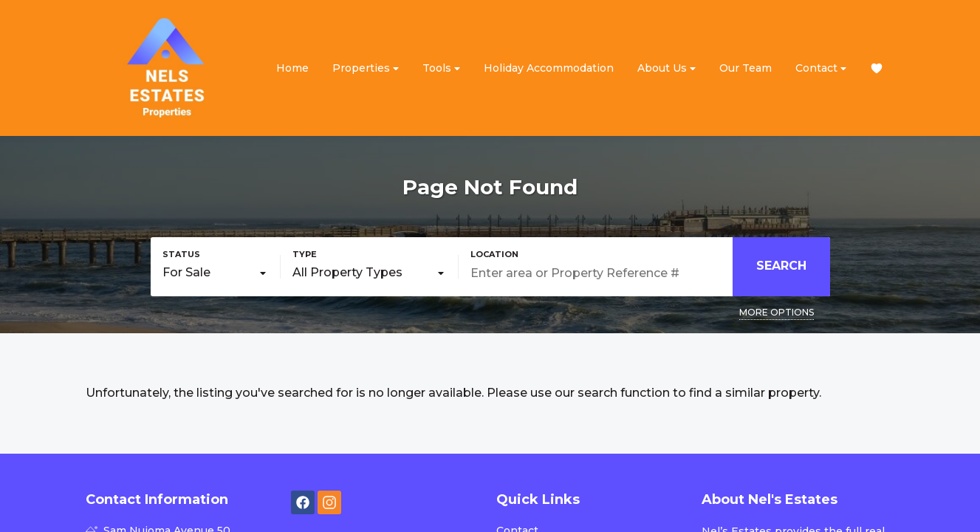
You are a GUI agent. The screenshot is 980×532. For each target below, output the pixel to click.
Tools (441, 68)
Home (292, 68)
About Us (667, 68)
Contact (821, 68)
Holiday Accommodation (549, 68)
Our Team (746, 68)
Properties (366, 68)
